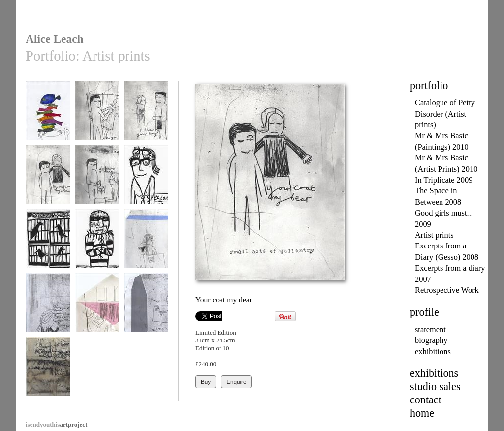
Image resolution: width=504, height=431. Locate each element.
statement (430, 329)
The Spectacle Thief (146, 183)
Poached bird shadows (48, 247)
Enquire (236, 382)
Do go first (97, 115)
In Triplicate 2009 (444, 180)
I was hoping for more (146, 311)
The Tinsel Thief (97, 243)
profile (425, 312)
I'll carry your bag (146, 115)
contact (426, 400)
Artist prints (434, 235)
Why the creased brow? (146, 247)
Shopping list (48, 307)
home (422, 413)
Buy (206, 382)
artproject (56, 424)
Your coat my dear (48, 179)
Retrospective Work (447, 290)
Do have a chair (97, 179)
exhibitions (433, 352)
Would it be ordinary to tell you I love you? (97, 314)
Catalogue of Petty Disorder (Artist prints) (445, 114)
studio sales (435, 386)
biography (431, 340)
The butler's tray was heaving (48, 119)
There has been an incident (48, 375)
